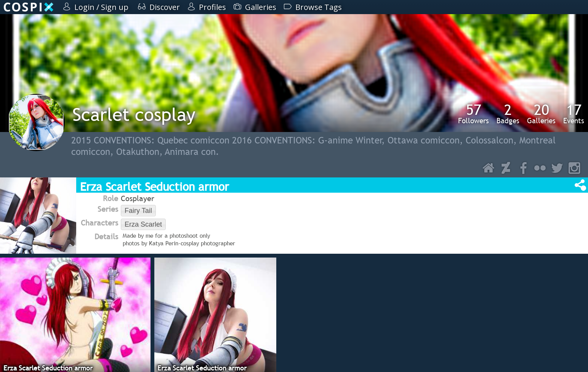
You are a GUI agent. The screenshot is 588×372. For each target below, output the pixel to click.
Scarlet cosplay (134, 114)
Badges (508, 114)
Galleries (541, 114)
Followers (473, 114)
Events (574, 114)
